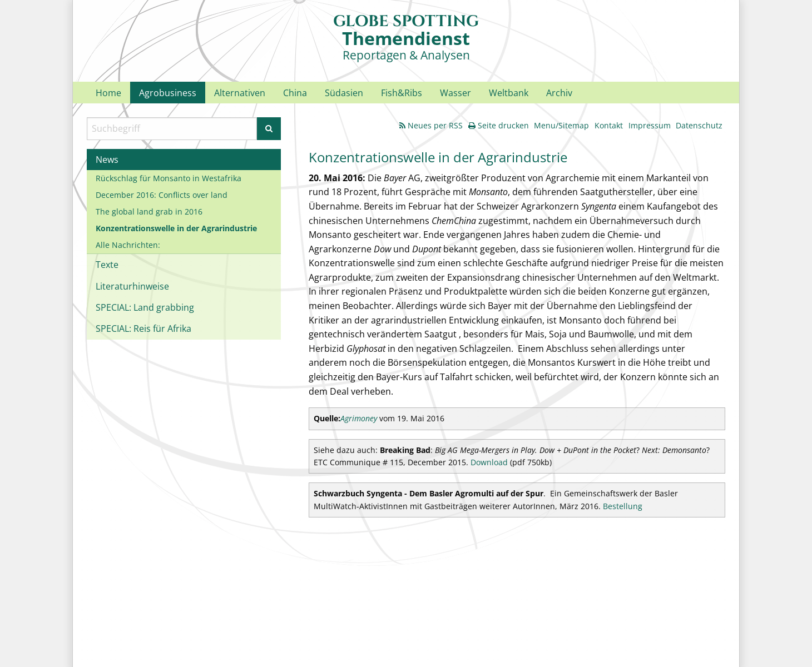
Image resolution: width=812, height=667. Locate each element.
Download (489, 462)
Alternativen (240, 93)
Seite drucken (499, 125)
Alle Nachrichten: (128, 245)
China (295, 93)
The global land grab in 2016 (149, 211)
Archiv (559, 93)
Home (108, 93)
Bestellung (623, 506)
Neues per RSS (431, 125)
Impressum (650, 125)
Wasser (455, 93)
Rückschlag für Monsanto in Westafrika (169, 178)
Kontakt (609, 125)
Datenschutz (699, 125)
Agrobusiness (168, 93)
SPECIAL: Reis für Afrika (143, 328)
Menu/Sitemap (561, 125)
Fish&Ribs (402, 93)
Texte (107, 265)
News (107, 160)
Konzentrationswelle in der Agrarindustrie (176, 228)
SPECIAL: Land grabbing (145, 307)
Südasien (344, 93)
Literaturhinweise (132, 286)
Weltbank (509, 93)
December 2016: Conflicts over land (162, 195)
